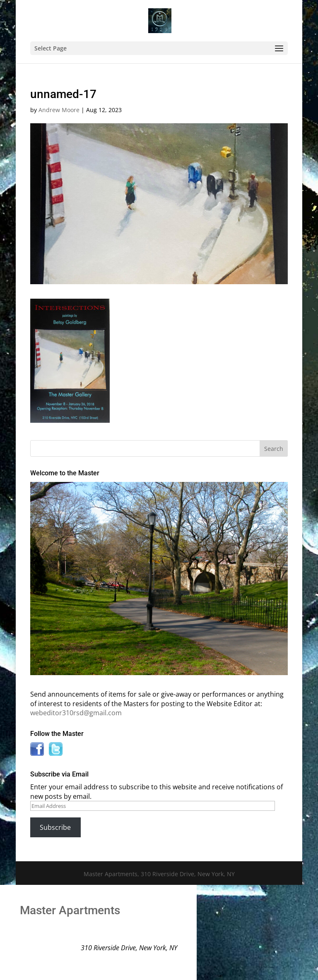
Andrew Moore (59, 110)
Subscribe (55, 827)
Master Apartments (70, 910)
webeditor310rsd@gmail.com (76, 713)
